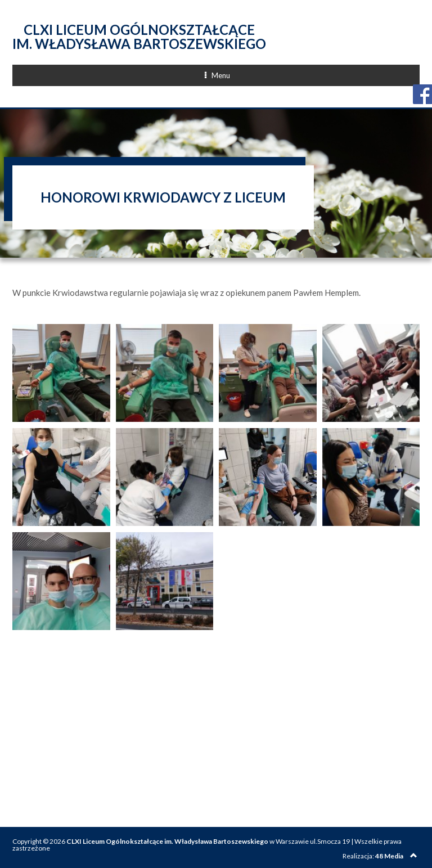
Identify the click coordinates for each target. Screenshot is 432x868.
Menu (259, 75)
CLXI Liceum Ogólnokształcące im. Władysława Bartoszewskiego (139, 37)
